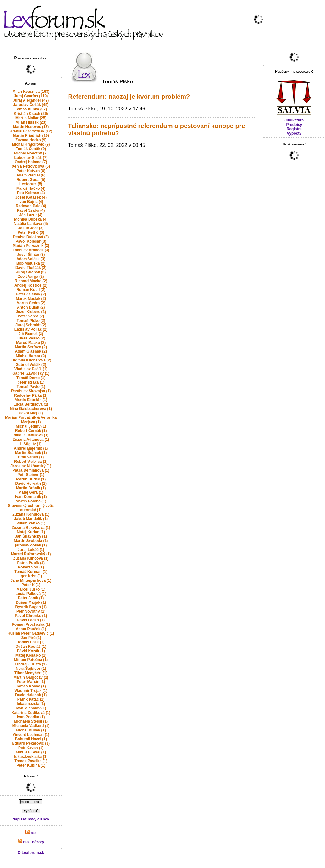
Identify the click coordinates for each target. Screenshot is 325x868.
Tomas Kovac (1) (31, 686)
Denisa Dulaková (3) (31, 237)
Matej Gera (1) (31, 492)
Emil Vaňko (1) (31, 457)
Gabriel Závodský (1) (31, 373)
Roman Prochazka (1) (31, 624)
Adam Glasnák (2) (31, 351)
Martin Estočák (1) (31, 400)
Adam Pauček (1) (31, 629)
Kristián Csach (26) (31, 114)
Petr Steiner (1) (31, 475)
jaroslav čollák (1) (31, 545)
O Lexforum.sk (31, 853)
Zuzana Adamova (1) (31, 440)
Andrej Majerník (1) (31, 448)
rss (31, 833)
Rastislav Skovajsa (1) (31, 391)
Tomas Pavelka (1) (31, 761)
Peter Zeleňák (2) (31, 294)
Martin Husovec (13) (31, 127)
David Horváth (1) (31, 484)
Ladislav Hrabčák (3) (31, 250)
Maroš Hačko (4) (31, 188)
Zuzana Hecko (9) (31, 140)
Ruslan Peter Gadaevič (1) (31, 633)
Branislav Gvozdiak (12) (31, 131)
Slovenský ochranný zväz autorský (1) (31, 508)
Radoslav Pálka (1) (31, 395)
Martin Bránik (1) (31, 488)
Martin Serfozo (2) (31, 347)
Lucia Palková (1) (31, 594)
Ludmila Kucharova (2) (31, 360)
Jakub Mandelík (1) (31, 519)
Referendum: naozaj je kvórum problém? (129, 97)
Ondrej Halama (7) (31, 162)
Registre (294, 129)
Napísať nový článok (31, 819)
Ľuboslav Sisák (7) (31, 158)
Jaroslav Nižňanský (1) (31, 466)
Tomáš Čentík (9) (31, 149)
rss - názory (31, 842)
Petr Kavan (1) (31, 748)
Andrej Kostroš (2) (31, 285)
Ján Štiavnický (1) (31, 536)
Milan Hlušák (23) (31, 122)
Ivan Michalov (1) (31, 708)
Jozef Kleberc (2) (31, 312)
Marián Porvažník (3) (31, 246)
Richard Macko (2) (31, 281)
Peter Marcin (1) (31, 682)
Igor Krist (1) (31, 576)
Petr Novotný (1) (31, 611)
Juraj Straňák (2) (31, 272)
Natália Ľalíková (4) (31, 224)
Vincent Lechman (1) (31, 735)
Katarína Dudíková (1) (31, 713)
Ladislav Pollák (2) (31, 329)
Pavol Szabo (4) (31, 210)
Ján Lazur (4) (31, 215)
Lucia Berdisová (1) (31, 404)
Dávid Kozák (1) (31, 651)
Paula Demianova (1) (31, 470)
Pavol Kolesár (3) (31, 241)
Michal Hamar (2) (31, 356)
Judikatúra (294, 120)
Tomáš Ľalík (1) (31, 642)
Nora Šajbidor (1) (31, 669)
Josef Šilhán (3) (31, 255)
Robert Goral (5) (31, 180)
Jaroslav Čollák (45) (31, 105)
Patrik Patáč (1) (31, 699)
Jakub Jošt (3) (31, 228)
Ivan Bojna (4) (31, 202)
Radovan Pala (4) (31, 206)
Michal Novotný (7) (31, 153)
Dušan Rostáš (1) (31, 647)
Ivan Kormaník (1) (31, 497)
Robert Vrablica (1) (31, 462)
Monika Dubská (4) (31, 219)
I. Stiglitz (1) (31, 444)
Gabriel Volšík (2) (31, 365)
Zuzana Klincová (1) (31, 558)
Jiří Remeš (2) (31, 334)
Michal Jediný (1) (31, 426)
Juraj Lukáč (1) (31, 550)
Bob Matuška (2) (31, 263)
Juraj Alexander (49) (31, 100)
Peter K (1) (31, 585)
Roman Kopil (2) (31, 290)
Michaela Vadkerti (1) (31, 726)
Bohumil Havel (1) (31, 739)
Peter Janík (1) (31, 598)
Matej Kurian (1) (31, 532)
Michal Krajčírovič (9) (31, 144)
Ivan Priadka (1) (31, 717)
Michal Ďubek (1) (31, 730)
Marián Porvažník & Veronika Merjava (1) (31, 420)
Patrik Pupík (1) (31, 563)
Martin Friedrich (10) (31, 136)
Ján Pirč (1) (31, 638)
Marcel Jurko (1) (31, 589)
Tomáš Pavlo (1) (31, 387)
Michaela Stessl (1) (31, 721)
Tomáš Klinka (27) (31, 109)
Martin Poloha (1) (31, 501)
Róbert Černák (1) (31, 431)
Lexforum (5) (31, 184)
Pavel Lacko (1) (31, 620)
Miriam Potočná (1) (31, 660)
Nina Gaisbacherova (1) (31, 409)
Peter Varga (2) (31, 316)
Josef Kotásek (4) (31, 197)
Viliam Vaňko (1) (31, 523)
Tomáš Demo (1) (31, 378)
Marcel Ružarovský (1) (31, 554)
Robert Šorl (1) (31, 567)
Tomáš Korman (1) (31, 572)
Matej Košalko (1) (31, 655)
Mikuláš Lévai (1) (31, 752)
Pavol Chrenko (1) (31, 616)
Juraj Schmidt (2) (31, 325)
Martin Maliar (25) (31, 118)
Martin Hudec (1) (31, 479)
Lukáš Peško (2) (31, 338)
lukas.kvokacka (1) (31, 757)
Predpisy (294, 125)
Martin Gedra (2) (31, 303)
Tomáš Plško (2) (31, 321)
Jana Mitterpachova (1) (31, 580)
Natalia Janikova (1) (31, 435)
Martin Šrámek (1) (31, 453)
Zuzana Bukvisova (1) (31, 528)
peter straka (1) (31, 382)
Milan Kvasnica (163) (31, 92)
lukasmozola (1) (31, 704)
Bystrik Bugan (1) (31, 607)
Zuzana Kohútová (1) (31, 514)
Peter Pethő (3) (31, 232)
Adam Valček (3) (31, 259)
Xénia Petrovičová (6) (31, 166)
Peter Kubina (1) (31, 765)
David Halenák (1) (31, 695)
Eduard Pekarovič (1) (31, 743)
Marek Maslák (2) (31, 299)
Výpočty (294, 133)
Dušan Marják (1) (31, 602)
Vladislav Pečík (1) (31, 369)
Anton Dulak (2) (31, 307)
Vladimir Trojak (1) (31, 691)
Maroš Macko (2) (31, 343)
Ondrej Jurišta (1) (31, 664)
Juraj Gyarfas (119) (31, 96)
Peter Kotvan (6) (31, 171)
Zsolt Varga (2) (31, 277)
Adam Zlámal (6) (31, 175)
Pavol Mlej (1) (31, 413)
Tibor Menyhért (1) (31, 673)
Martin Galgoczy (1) (31, 677)
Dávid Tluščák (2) (31, 268)
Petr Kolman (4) (31, 193)
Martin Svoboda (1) (31, 541)
